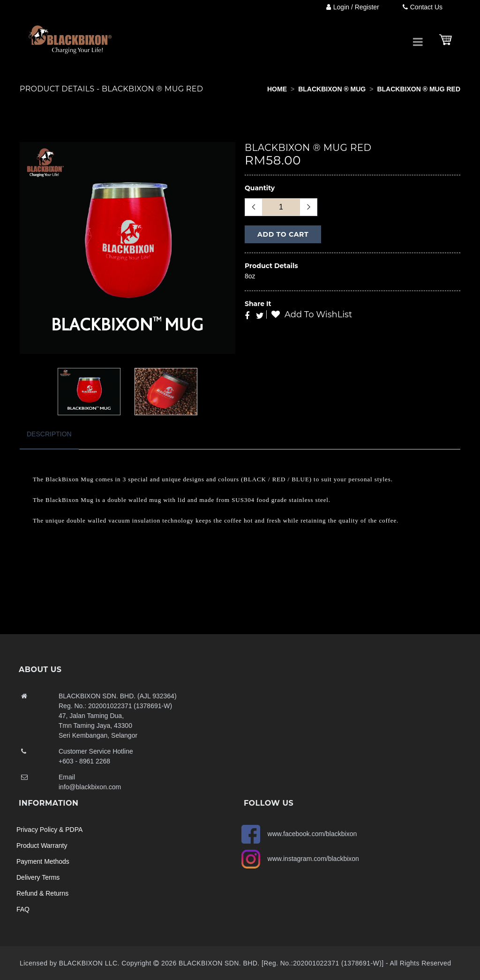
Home (277, 89)
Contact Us (423, 7)
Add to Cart (283, 234)
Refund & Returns (42, 893)
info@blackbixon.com (90, 787)
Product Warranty (42, 845)
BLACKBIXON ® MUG (332, 89)
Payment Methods (43, 861)
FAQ (23, 909)
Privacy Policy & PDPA (49, 830)
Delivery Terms (38, 877)
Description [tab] (49, 434)
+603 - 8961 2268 (84, 761)
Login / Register (353, 7)
